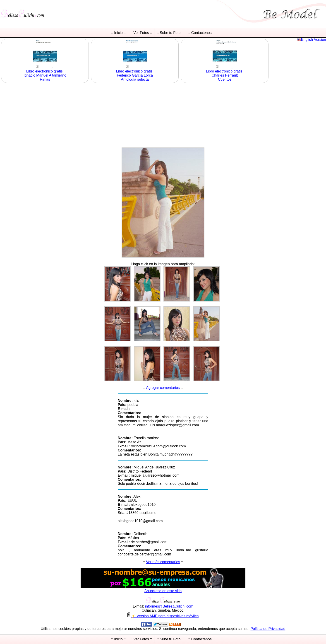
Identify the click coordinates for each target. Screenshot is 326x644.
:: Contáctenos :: (201, 33)
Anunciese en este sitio (163, 591)
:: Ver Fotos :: (141, 33)
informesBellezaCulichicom (169, 606)
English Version (314, 40)
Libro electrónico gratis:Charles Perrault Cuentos (225, 75)
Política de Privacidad (268, 629)
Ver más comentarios (163, 562)
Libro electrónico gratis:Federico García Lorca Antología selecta (135, 75)
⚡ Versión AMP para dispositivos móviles (165, 616)
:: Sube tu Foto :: (170, 33)
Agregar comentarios (163, 388)
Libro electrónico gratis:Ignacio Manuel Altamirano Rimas (45, 75)
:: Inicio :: (118, 33)
